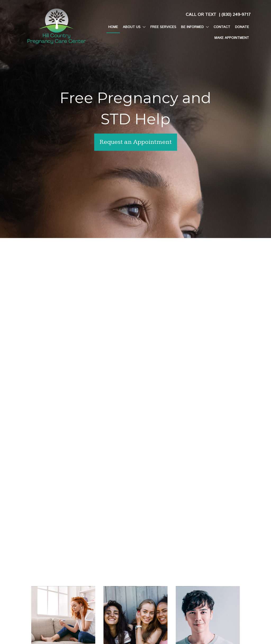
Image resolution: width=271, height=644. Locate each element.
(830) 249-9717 (236, 15)
